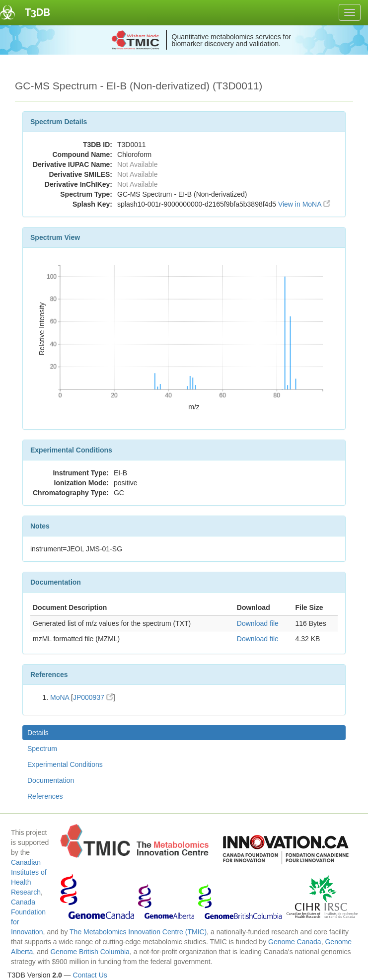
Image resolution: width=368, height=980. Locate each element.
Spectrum (42, 749)
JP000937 (93, 697)
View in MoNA (304, 204)
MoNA (60, 697)
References (45, 796)
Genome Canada (295, 942)
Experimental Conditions (65, 764)
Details (38, 733)
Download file (258, 623)
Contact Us (90, 975)
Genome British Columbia (90, 952)
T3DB (37, 12)
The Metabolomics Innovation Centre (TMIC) (138, 932)
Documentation (51, 780)
